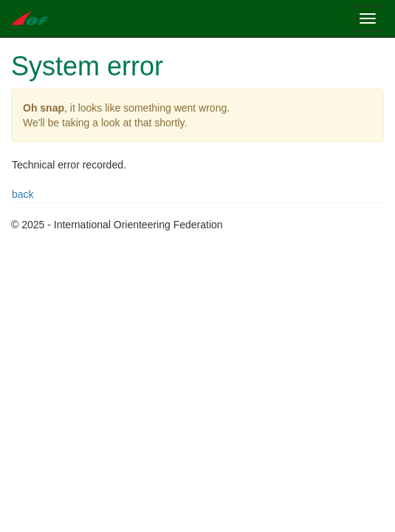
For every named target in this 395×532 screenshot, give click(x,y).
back (23, 194)
